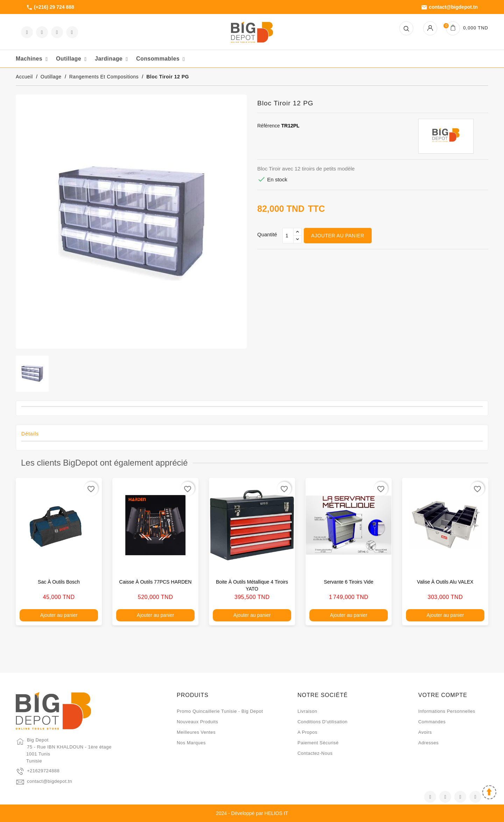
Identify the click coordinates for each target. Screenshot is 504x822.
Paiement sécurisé (318, 743)
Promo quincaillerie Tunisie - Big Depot (220, 711)
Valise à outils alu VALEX (445, 582)
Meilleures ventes (196, 732)
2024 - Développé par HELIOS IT (252, 813)
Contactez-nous (315, 753)
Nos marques (191, 743)
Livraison (307, 711)
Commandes (432, 722)
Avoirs (425, 732)
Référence (269, 126)
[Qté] (288, 236)
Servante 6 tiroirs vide (348, 582)
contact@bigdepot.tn (449, 7)
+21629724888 (43, 771)
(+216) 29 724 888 (50, 7)
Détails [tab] (30, 434)
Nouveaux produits (197, 722)
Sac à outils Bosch (59, 582)
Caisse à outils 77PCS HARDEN (156, 582)
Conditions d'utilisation (323, 722)
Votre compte (443, 695)
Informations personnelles (447, 711)
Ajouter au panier (338, 236)
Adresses (428, 743)
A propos (307, 732)
